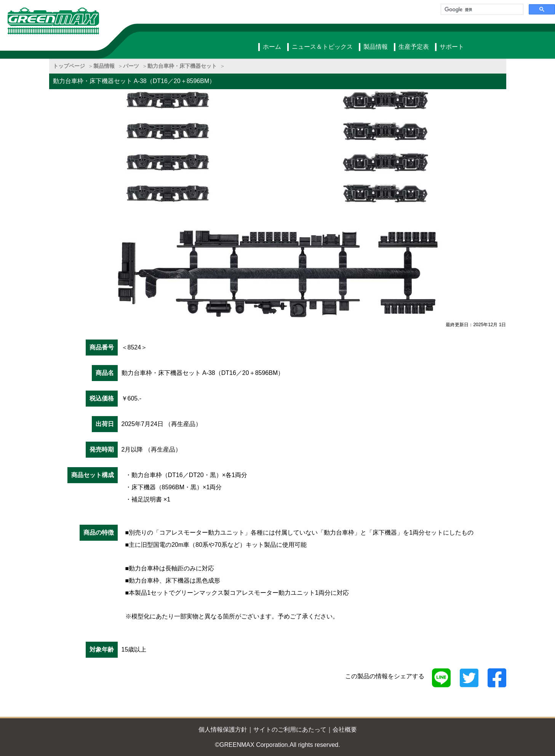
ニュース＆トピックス (322, 47)
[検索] (481, 10)
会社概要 (345, 730)
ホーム (272, 47)
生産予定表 (414, 47)
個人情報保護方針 (223, 730)
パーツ (131, 66)
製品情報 (376, 47)
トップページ (69, 66)
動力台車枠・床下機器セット (182, 66)
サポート (452, 47)
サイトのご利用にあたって (290, 730)
